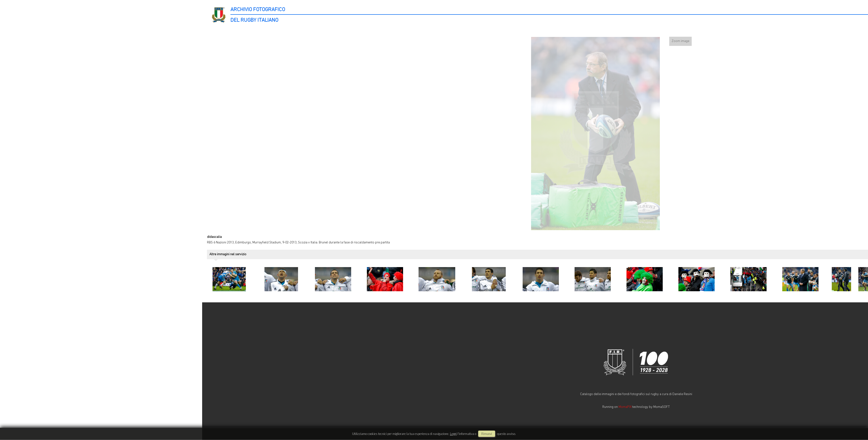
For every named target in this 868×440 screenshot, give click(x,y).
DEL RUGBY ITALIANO (254, 20)
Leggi (453, 434)
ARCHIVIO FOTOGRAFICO (258, 10)
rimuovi (487, 434)
